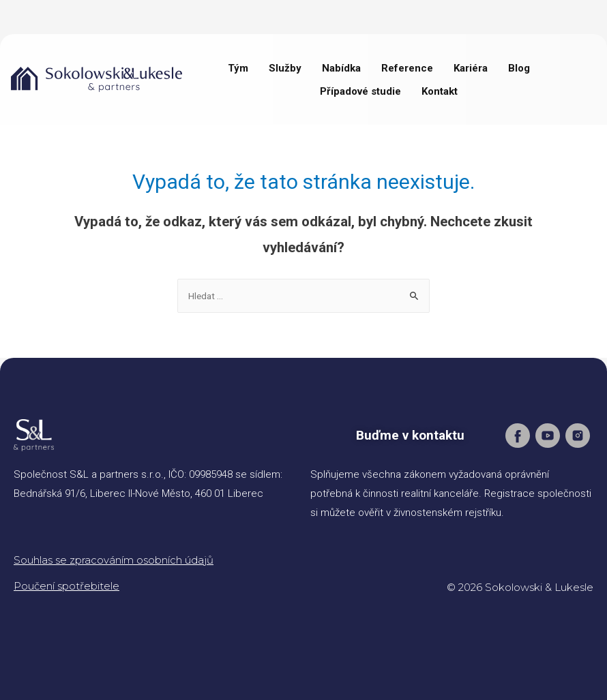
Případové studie (360, 91)
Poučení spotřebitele (66, 586)
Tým (238, 68)
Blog (519, 68)
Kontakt (440, 91)
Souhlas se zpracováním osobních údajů (114, 560)
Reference (407, 68)
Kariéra (471, 68)
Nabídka (341, 68)
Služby (285, 68)
